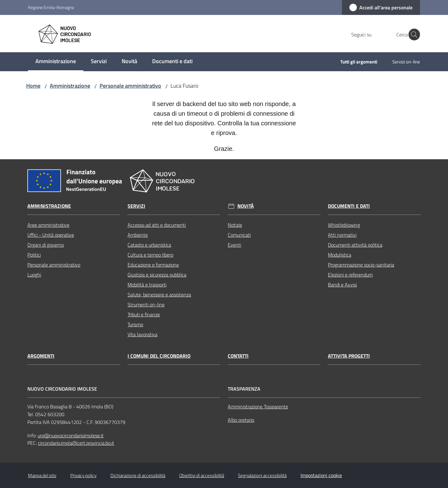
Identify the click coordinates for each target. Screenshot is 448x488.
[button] (413, 35)
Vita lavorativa (142, 334)
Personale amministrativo (130, 86)
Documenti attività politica (355, 245)
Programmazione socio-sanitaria (361, 265)
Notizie (235, 225)
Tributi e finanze (144, 314)
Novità (246, 206)
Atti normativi (342, 235)
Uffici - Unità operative (51, 235)
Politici (34, 255)
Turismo (135, 324)
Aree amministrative (48, 225)
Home (33, 86)
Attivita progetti (349, 356)
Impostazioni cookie (321, 475)
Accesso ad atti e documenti (157, 225)
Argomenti (41, 356)
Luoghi (34, 275)
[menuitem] (56, 62)
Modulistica (340, 255)
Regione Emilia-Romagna (51, 7)
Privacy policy (83, 475)
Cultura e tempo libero (150, 255)
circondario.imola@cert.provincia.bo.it (76, 443)
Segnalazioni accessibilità (262, 475)
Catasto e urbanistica (149, 245)
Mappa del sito (42, 475)
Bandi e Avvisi (342, 285)
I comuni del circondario (159, 356)
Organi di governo (46, 245)
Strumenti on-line (146, 304)
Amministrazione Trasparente (258, 407)
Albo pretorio (241, 420)
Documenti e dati (349, 206)
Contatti (238, 356)
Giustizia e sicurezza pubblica (157, 275)
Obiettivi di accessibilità (202, 475)
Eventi (234, 245)
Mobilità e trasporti (147, 285)
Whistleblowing (344, 225)
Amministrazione (70, 86)
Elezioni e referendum (350, 275)
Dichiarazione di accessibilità (138, 475)
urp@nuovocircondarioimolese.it (71, 435)
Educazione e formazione (153, 265)
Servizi (136, 206)
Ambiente (138, 235)
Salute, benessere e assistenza (159, 295)
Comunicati (239, 235)
